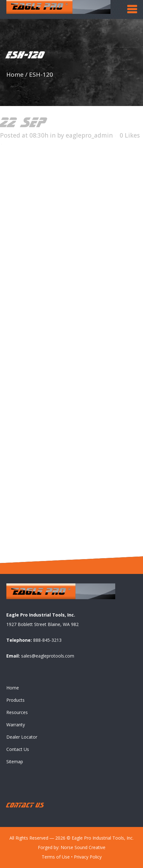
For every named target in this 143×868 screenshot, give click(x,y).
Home (15, 74)
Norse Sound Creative (83, 847)
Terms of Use (56, 857)
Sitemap (15, 762)
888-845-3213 (47, 640)
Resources (17, 712)
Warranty (16, 725)
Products (15, 700)
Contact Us (18, 749)
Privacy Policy (88, 857)
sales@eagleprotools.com (48, 656)
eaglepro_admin (89, 135)
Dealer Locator (22, 737)
